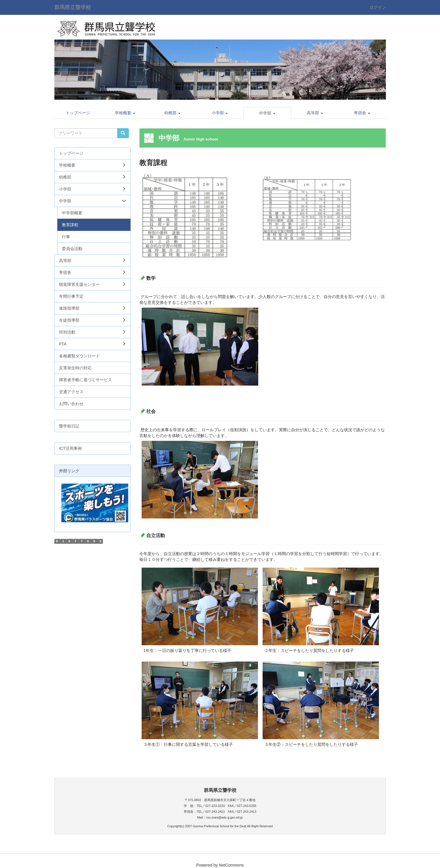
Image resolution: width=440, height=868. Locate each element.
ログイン (378, 7)
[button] (125, 113)
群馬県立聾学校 (73, 7)
